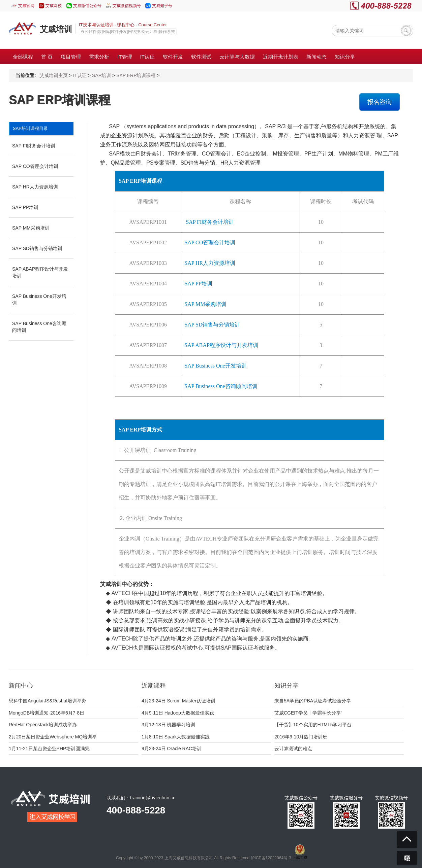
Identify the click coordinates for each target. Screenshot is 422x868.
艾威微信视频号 (127, 6)
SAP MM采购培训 (31, 228)
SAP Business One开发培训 (39, 300)
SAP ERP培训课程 (136, 75)
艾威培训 (56, 29)
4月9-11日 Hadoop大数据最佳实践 (178, 713)
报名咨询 (380, 102)
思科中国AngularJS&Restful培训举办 (48, 701)
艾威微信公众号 (87, 6)
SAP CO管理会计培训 (35, 166)
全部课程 (23, 57)
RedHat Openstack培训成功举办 (43, 725)
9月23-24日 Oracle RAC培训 (172, 749)
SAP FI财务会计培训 (34, 146)
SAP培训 (101, 75)
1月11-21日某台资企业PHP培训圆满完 (49, 749)
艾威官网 (26, 6)
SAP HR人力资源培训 (35, 187)
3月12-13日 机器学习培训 (168, 725)
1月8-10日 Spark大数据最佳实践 (176, 737)
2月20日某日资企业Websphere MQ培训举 (53, 737)
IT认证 (80, 75)
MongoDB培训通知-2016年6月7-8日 (47, 713)
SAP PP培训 (25, 207)
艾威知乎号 (162, 6)
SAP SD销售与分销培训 (37, 248)
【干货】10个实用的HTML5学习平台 (313, 725)
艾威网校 (54, 6)
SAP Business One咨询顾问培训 (39, 327)
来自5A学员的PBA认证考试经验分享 (313, 701)
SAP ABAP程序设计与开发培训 (40, 272)
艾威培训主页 (54, 75)
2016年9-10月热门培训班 (301, 737)
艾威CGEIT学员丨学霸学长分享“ (308, 713)
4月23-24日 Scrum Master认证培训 (178, 701)
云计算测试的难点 (293, 749)
